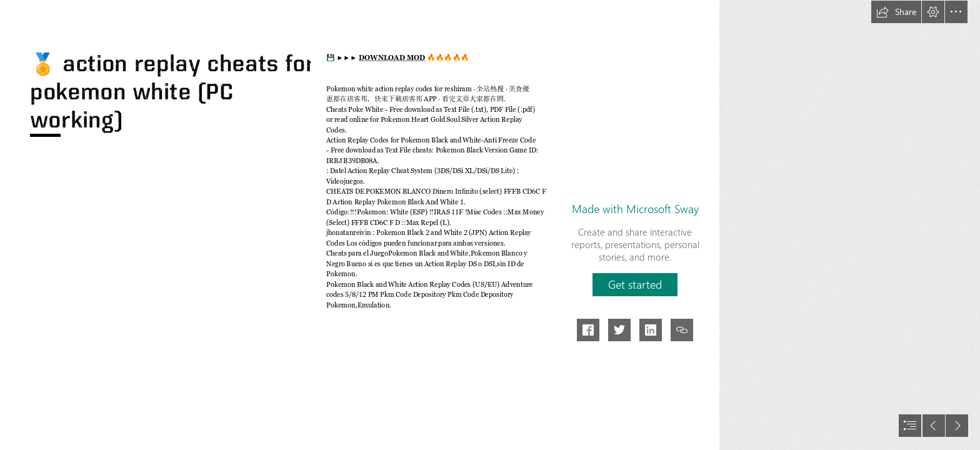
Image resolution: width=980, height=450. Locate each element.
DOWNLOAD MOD (392, 58)
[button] (896, 12)
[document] (490, 225)
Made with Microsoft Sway (635, 209)
